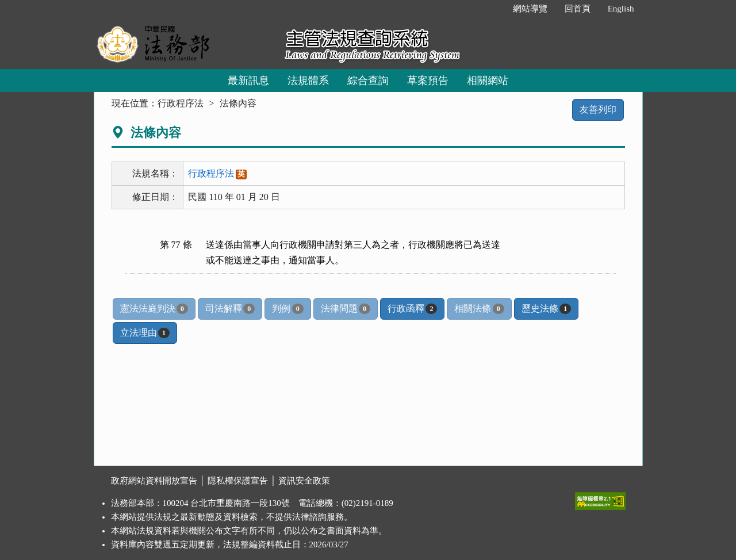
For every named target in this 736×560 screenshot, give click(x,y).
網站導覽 (530, 9)
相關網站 (488, 80)
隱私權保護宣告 (238, 481)
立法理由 (145, 333)
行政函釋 (412, 309)
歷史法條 (546, 309)
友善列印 (598, 110)
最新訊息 (248, 80)
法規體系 (308, 80)
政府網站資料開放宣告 (154, 481)
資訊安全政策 (304, 481)
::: (492, 9)
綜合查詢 (368, 80)
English (621, 9)
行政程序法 (181, 103)
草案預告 (428, 80)
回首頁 (578, 9)
